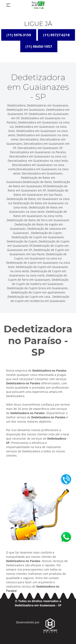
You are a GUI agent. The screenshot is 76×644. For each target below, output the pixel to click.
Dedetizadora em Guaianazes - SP (38, 605)
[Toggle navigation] (8, 5)
